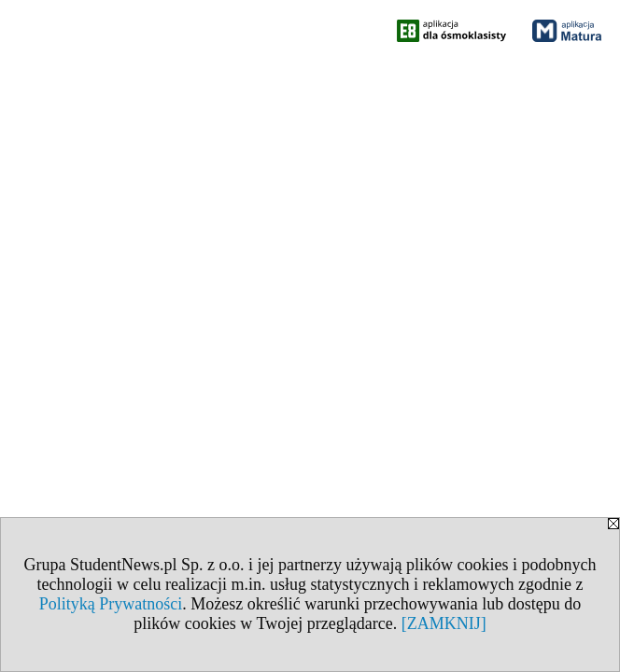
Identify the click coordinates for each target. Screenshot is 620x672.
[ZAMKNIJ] (444, 623)
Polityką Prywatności (111, 604)
